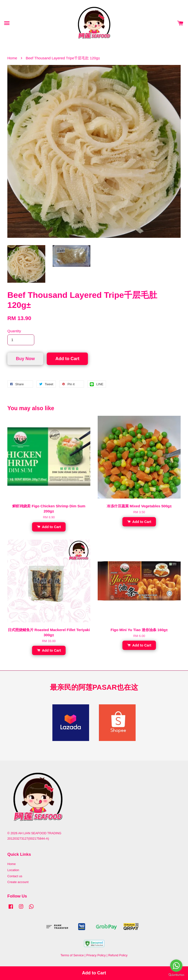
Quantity (14, 331)
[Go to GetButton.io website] (176, 975)
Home (12, 58)
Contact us (15, 876)
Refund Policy (118, 955)
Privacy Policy (96, 955)
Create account (18, 882)
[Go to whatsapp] (176, 966)
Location (13, 870)
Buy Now (25, 359)
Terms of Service (72, 955)
